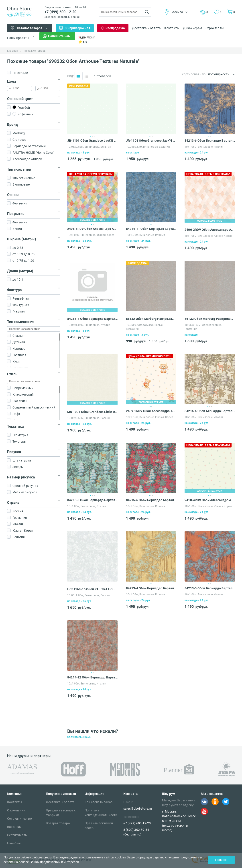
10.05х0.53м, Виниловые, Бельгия (89, 147)
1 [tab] (91, 136)
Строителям (215, 28)
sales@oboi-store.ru (138, 809)
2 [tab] (92, 136)
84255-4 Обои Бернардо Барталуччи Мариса (92, 319)
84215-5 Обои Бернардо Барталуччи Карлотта (92, 500)
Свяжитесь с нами (79, 737)
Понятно (221, 860)
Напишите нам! (60, 36)
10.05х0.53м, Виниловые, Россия (88, 418)
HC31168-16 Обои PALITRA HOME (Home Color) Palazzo (92, 589)
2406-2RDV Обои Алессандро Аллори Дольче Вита (210, 230)
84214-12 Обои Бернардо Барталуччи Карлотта (92, 677)
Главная (13, 51)
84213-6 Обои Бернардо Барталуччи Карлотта (210, 141)
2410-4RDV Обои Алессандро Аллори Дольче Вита (210, 500)
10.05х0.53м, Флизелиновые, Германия (145, 327)
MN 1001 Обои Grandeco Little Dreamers (92, 412)
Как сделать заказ (99, 802)
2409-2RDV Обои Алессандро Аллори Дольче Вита (151, 411)
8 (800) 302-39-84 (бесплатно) (136, 832)
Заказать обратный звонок (62, 17)
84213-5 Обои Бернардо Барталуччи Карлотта (210, 588)
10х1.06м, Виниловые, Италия (204, 147)
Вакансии (14, 827)
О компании (16, 810)
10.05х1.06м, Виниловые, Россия (88, 595)
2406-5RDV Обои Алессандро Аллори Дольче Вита (92, 229)
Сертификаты (17, 835)
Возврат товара (58, 823)
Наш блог (14, 843)
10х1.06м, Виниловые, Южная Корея (91, 235)
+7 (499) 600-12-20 (61, 12)
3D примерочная (77, 28)
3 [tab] (94, 136)
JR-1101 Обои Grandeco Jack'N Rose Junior (92, 141)
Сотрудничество (19, 819)
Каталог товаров (30, 28)
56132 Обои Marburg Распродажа (151, 319)
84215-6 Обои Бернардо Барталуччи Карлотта (151, 500)
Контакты (172, 28)
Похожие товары (35, 51)
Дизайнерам (192, 28)
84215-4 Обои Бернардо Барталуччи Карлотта (210, 411)
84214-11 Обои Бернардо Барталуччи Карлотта (151, 229)
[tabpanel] (92, 109)
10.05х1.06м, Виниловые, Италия (89, 325)
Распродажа (115, 28)
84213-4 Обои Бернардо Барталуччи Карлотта (151, 588)
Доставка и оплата (146, 28)
